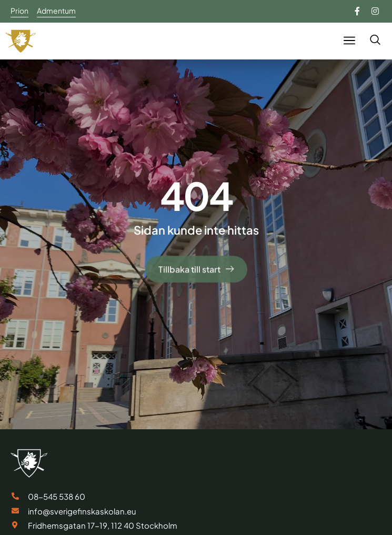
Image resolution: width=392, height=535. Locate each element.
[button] (349, 41)
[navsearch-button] (375, 41)
